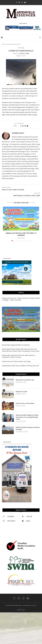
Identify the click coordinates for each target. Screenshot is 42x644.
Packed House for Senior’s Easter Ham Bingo (16, 361)
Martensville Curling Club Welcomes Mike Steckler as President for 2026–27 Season (19, 356)
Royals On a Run (21, 392)
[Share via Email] (27, 126)
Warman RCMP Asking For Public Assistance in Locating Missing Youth (27, 417)
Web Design (26, 605)
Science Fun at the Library (25, 403)
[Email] (25, 2)
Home (4, 44)
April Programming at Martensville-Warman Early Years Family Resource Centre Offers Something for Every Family (21, 350)
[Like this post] (17, 126)
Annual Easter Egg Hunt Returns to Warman (21, 234)
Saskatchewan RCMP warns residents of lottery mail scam (20, 366)
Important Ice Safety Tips (25, 380)
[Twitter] (19, 2)
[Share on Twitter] (23, 126)
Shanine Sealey (24, 53)
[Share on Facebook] (21, 126)
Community (21, 48)
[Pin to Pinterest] (25, 126)
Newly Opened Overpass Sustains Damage (28, 428)
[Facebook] (17, 2)
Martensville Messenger (16, 605)
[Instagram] (22, 2)
